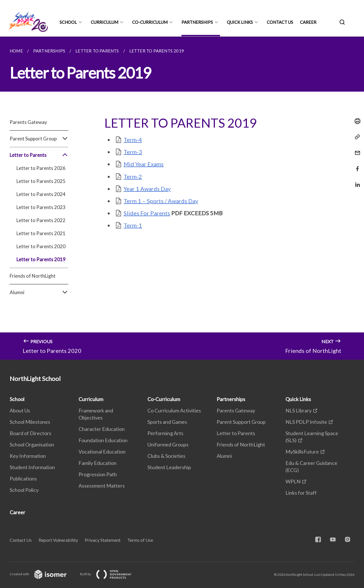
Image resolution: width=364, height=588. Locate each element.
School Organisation (32, 444)
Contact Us (280, 22)
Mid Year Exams (144, 164)
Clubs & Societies (166, 456)
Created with (43, 574)
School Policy (24, 490)
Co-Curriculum (150, 22)
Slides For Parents (147, 213)
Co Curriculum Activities (174, 410)
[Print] (356, 121)
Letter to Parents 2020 (41, 246)
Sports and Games (167, 422)
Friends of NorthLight (33, 276)
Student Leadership (169, 467)
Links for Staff (301, 493)
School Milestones (30, 422)
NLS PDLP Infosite (306, 422)
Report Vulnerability (58, 540)
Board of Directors (30, 433)
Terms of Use (140, 540)
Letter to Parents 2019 (41, 259)
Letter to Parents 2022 (41, 220)
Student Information (32, 467)
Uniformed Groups (168, 444)
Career (308, 22)
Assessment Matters (102, 486)
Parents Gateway (28, 122)
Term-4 (133, 140)
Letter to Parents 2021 (41, 233)
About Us (20, 410)
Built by (110, 574)
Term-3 (133, 152)
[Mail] (356, 149)
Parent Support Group (39, 139)
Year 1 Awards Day (147, 189)
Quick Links (240, 22)
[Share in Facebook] (356, 165)
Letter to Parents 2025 (41, 181)
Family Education (98, 463)
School (68, 22)
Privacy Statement (103, 540)
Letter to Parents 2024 (41, 194)
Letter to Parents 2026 (41, 168)
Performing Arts (165, 433)
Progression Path (98, 474)
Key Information (28, 456)
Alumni (39, 292)
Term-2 (133, 176)
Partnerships (197, 22)
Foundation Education (103, 440)
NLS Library (299, 410)
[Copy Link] (356, 137)
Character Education (102, 429)
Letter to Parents (39, 155)
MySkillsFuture (302, 452)
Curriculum (104, 22)
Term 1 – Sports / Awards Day (161, 201)
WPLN (293, 481)
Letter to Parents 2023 (41, 207)
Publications (23, 479)
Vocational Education (102, 452)
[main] (182, 198)
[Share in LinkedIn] (356, 181)
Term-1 (133, 225)
